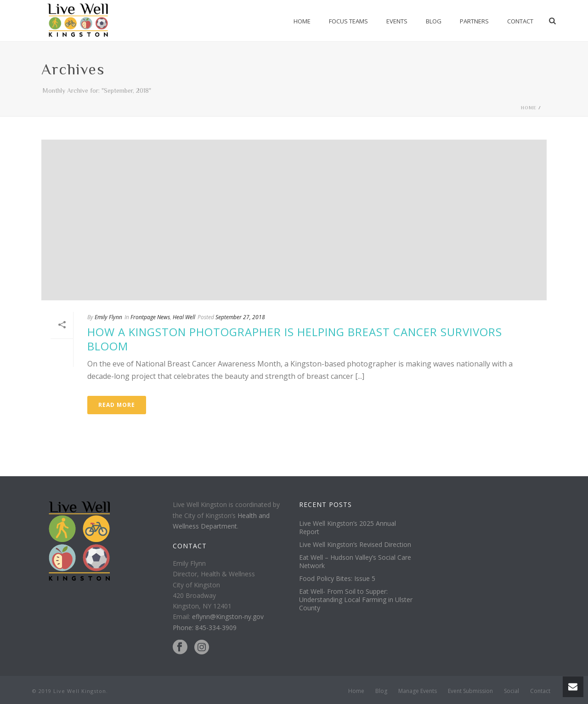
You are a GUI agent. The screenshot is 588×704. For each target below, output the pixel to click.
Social (512, 691)
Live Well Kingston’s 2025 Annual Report (348, 528)
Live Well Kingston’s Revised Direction (355, 545)
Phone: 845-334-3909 (205, 628)
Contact (520, 21)
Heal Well (184, 317)
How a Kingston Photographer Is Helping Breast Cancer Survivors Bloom (295, 339)
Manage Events (418, 691)
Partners (474, 21)
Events (397, 21)
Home (302, 21)
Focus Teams (348, 21)
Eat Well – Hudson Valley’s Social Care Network (355, 562)
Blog (434, 21)
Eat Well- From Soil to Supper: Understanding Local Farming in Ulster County (356, 600)
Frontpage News (150, 317)
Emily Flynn (108, 317)
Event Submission (470, 691)
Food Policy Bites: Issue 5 (337, 579)
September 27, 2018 (240, 317)
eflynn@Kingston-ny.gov (228, 617)
